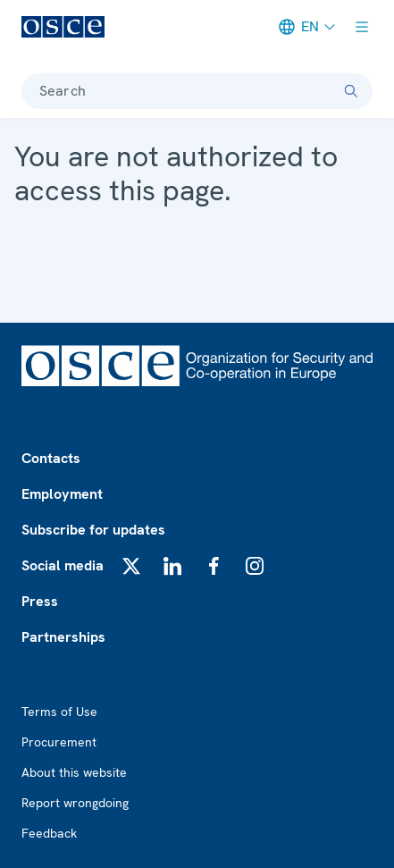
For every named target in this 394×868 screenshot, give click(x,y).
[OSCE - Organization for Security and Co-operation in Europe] (63, 27)
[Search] (351, 91)
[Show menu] (362, 27)
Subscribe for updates (93, 530)
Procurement (59, 742)
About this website (74, 772)
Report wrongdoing (75, 803)
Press (40, 601)
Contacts (51, 458)
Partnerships (63, 637)
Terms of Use (59, 712)
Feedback (49, 833)
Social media (63, 565)
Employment (62, 494)
